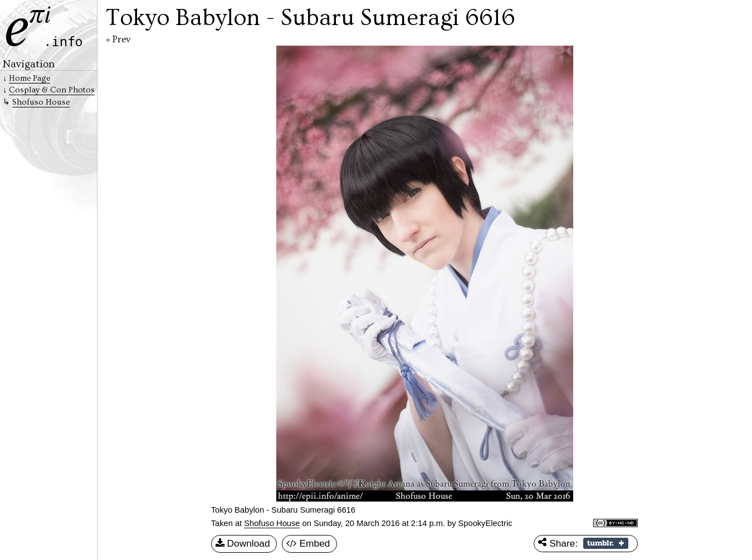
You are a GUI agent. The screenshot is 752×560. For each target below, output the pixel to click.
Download (243, 544)
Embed (308, 544)
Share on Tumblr (606, 543)
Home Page (30, 78)
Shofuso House (272, 523)
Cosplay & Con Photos (52, 90)
